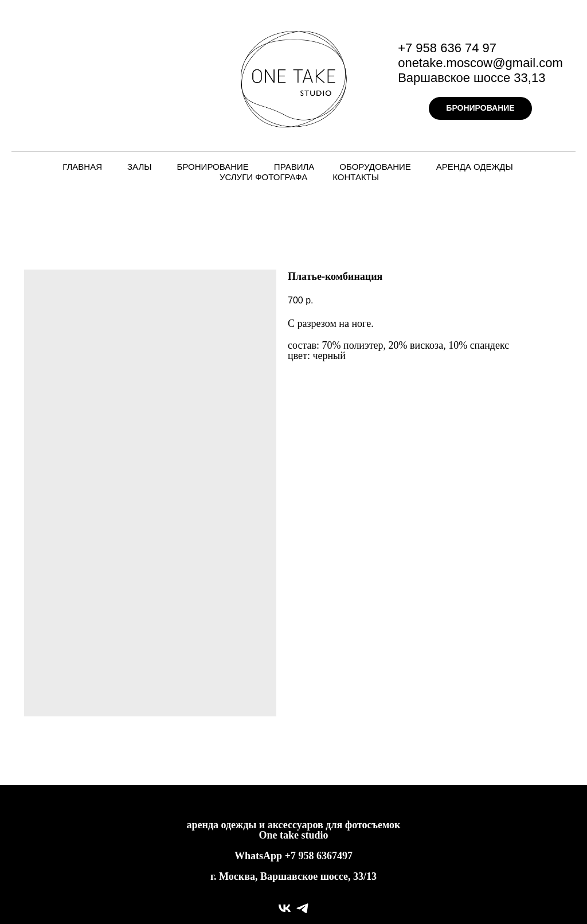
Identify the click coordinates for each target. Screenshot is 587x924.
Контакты (356, 177)
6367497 (334, 856)
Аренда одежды (475, 167)
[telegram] (302, 908)
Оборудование (375, 167)
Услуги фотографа (263, 177)
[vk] (285, 908)
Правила (294, 167)
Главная (82, 167)
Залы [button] (140, 167)
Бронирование (213, 167)
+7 (290, 856)
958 (307, 856)
